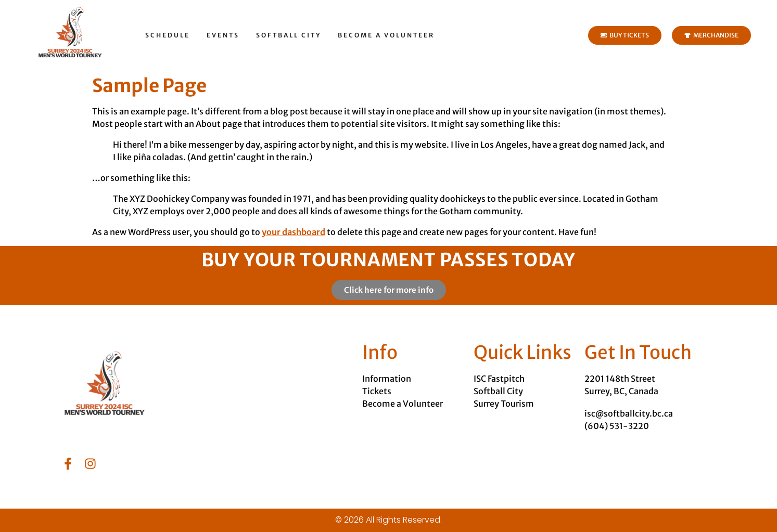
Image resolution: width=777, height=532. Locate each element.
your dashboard (294, 232)
